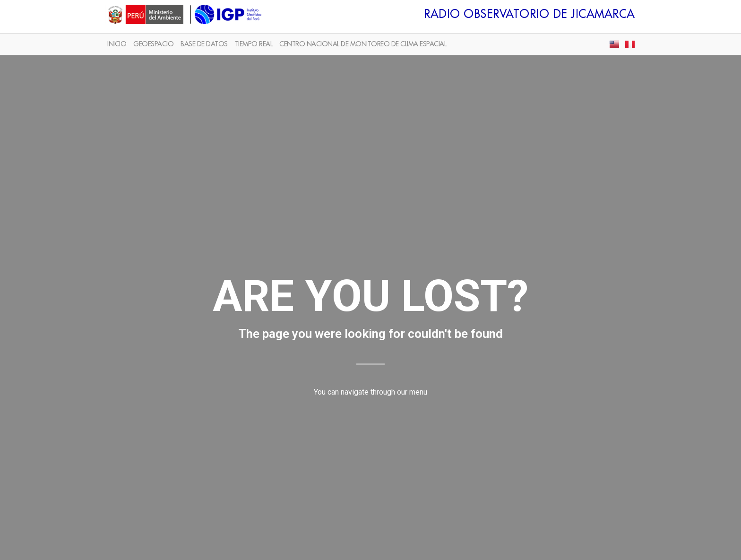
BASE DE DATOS (204, 44)
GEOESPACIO (153, 44)
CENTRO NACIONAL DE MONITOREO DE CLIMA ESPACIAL (363, 44)
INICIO (117, 44)
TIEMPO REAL (254, 44)
